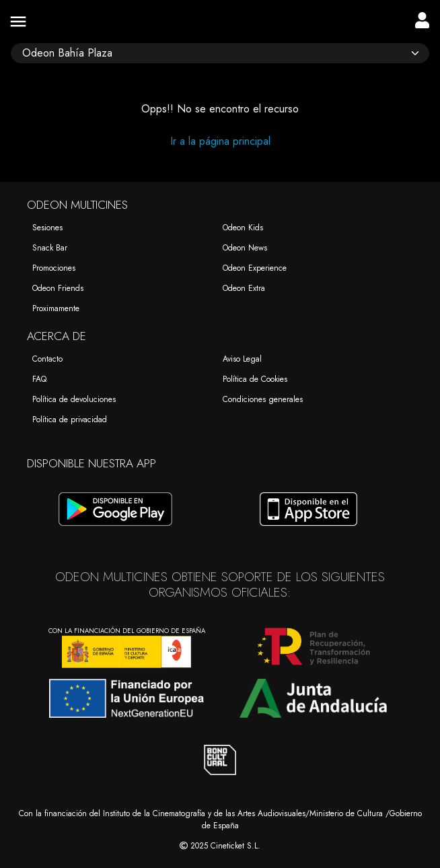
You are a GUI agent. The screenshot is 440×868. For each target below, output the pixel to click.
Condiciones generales (263, 399)
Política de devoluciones (74, 399)
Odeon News (245, 248)
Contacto (47, 359)
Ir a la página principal (220, 141)
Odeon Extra (244, 288)
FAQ (39, 379)
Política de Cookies (255, 379)
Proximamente (56, 308)
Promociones (54, 268)
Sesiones (47, 228)
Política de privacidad (70, 420)
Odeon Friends (58, 288)
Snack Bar (50, 248)
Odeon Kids (243, 228)
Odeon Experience (255, 268)
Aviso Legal (242, 359)
